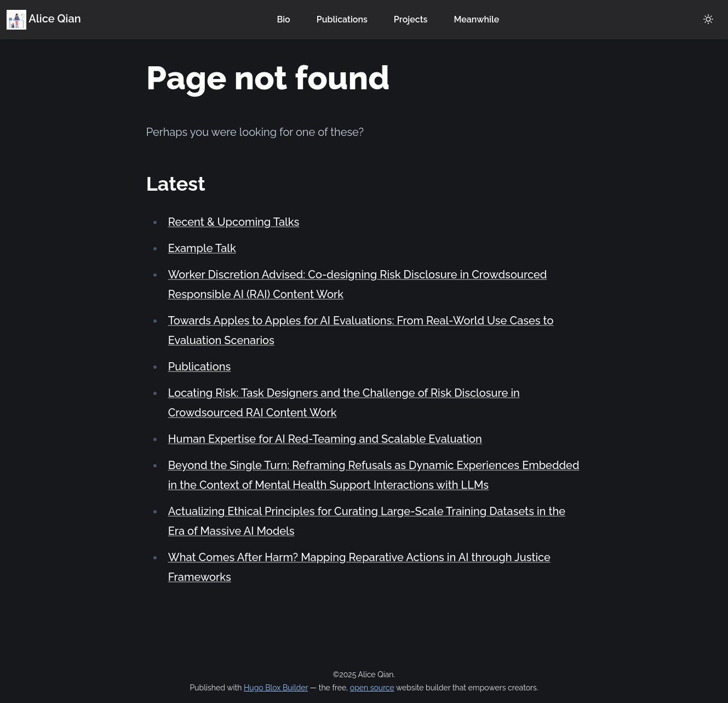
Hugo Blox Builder (276, 688)
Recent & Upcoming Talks (234, 222)
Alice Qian (44, 19)
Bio (283, 19)
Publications (342, 19)
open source (372, 688)
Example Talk (202, 248)
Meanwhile (476, 19)
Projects (411, 19)
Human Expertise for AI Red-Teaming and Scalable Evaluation (325, 439)
